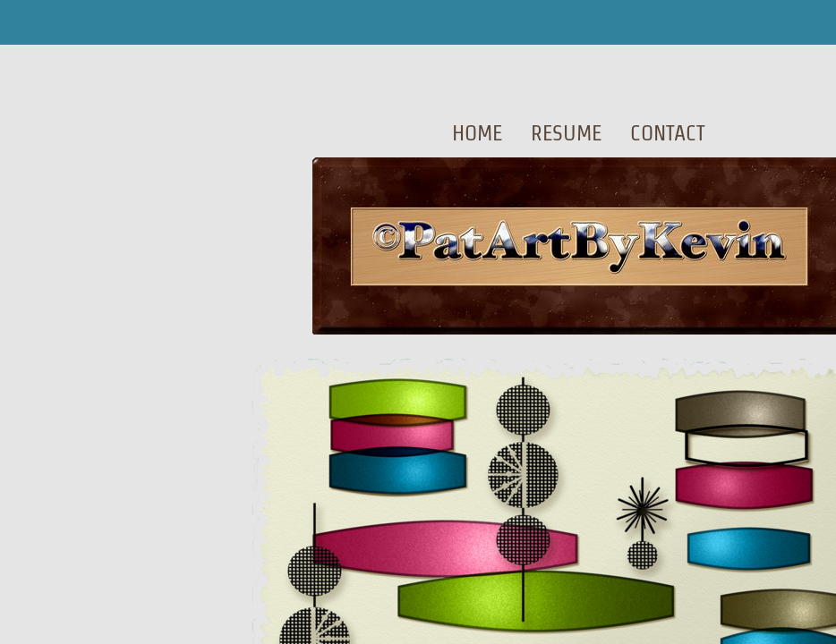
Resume (566, 133)
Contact (668, 133)
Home (477, 133)
